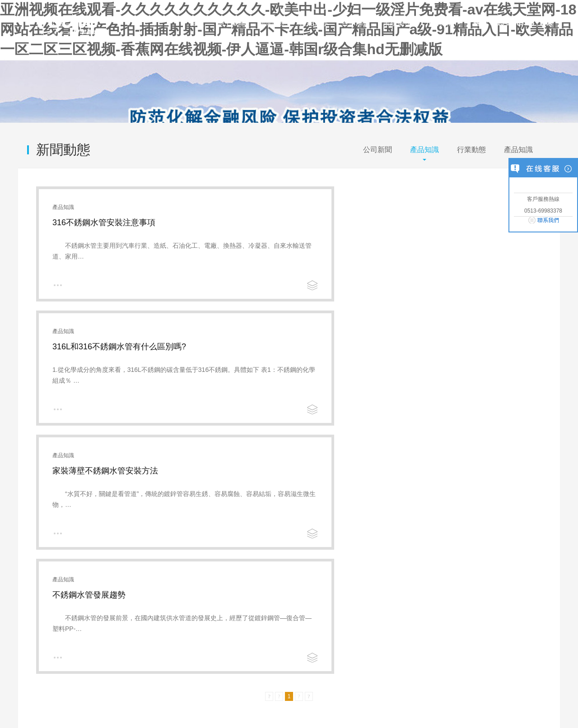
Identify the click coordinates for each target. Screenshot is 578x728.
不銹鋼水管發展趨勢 (347, 347)
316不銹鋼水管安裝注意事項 (104, 223)
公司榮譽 (226, 547)
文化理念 (31, 557)
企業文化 (65, 661)
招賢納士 (285, 547)
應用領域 (31, 588)
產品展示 (314, 23)
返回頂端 (547, 661)
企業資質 (226, 557)
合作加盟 (356, 23)
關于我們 (31, 661)
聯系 (546, 23)
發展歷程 (31, 567)
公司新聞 (378, 150)
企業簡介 (31, 547)
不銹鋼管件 (153, 557)
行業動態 (471, 150)
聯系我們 (548, 220)
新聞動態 (273, 23)
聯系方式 (285, 567)
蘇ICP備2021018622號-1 (182, 705)
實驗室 (28, 577)
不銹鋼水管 (153, 547)
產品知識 (424, 150)
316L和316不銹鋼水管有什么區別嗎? (377, 223)
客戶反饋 (285, 557)
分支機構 (439, 23)
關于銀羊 (231, 23)
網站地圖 (134, 661)
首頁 (197, 23)
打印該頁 (457, 661)
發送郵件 (502, 661)
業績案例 (397, 23)
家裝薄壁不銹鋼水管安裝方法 (105, 347)
